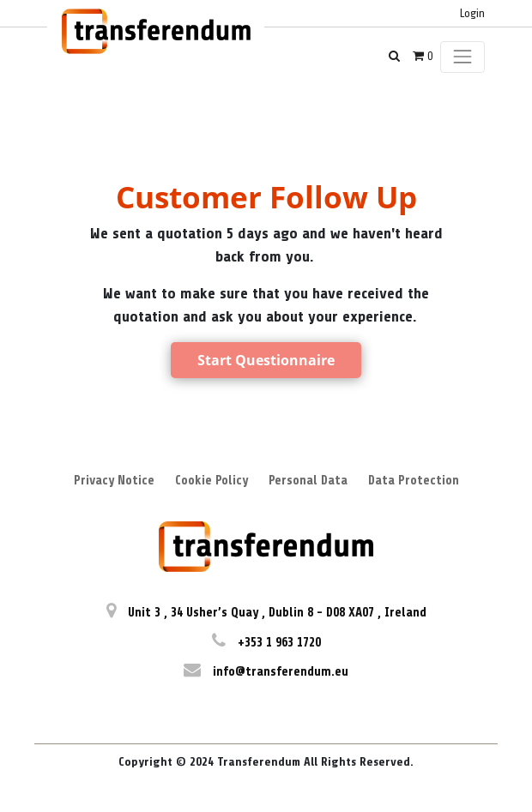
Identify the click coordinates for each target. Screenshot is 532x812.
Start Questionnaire (266, 360)
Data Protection (414, 481)
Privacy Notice (114, 481)
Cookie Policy (212, 481)
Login (472, 13)
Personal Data (308, 481)
